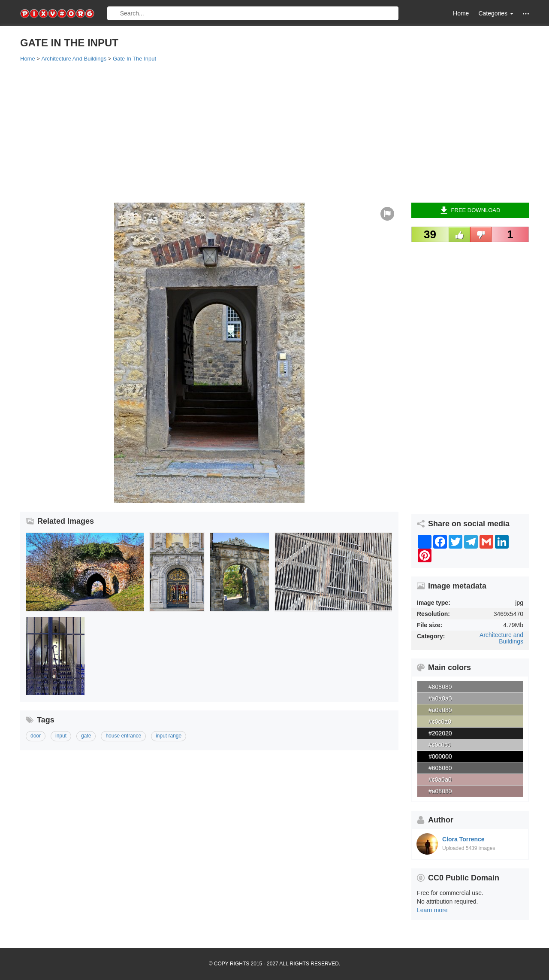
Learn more (432, 910)
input (61, 736)
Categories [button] (496, 13)
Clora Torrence (463, 839)
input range (169, 736)
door (36, 736)
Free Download (470, 210)
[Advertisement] (274, 132)
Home (461, 13)
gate (86, 736)
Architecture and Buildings (501, 638)
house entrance (123, 736)
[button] (526, 14)
